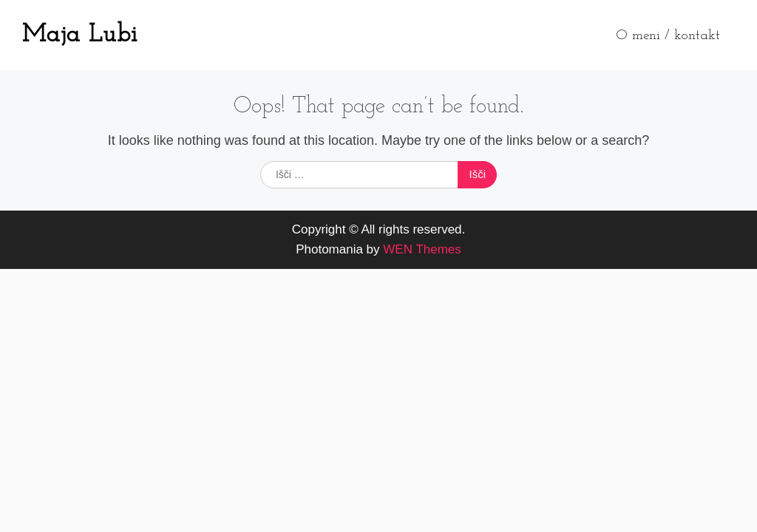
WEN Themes (422, 249)
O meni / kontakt (668, 36)
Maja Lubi (80, 35)
